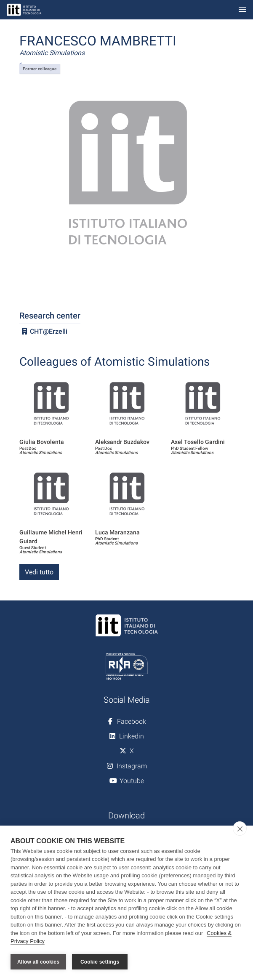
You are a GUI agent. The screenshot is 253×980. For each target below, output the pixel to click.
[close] (240, 829)
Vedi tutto (39, 572)
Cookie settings (100, 962)
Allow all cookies (38, 962)
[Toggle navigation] (242, 10)
